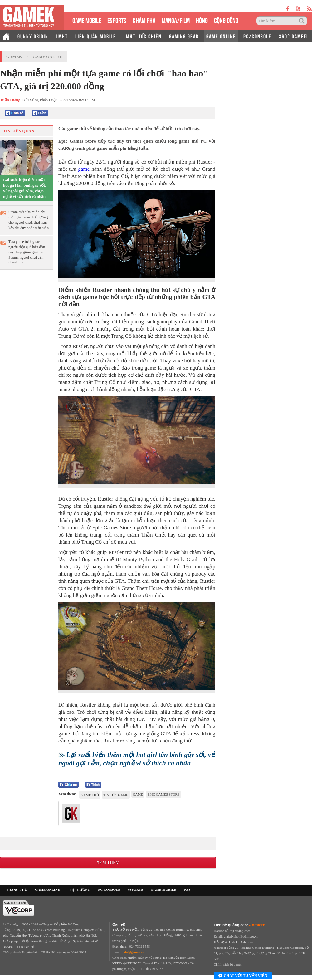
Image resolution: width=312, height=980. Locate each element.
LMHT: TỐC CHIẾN (143, 36)
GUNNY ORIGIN (33, 36)
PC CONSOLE (109, 889)
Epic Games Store (163, 794)
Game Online (48, 57)
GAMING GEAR (184, 36)
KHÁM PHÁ (144, 20)
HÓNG (202, 20)
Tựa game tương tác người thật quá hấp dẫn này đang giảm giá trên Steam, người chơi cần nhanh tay (27, 252)
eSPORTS (117, 20)
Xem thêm (108, 862)
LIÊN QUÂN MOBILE (96, 36)
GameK (14, 57)
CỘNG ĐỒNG (226, 20)
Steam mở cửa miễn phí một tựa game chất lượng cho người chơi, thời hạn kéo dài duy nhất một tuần (29, 220)
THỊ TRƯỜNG (79, 890)
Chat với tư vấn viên (243, 976)
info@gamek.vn (133, 952)
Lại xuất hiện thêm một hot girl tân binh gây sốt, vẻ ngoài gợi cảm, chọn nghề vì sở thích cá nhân (24, 188)
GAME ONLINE (221, 36)
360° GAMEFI (293, 36)
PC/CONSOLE (257, 36)
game (84, 169)
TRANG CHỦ (17, 890)
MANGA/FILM (176, 20)
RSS (187, 889)
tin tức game (116, 795)
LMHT (62, 36)
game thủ (90, 795)
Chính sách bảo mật (228, 964)
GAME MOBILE (87, 20)
